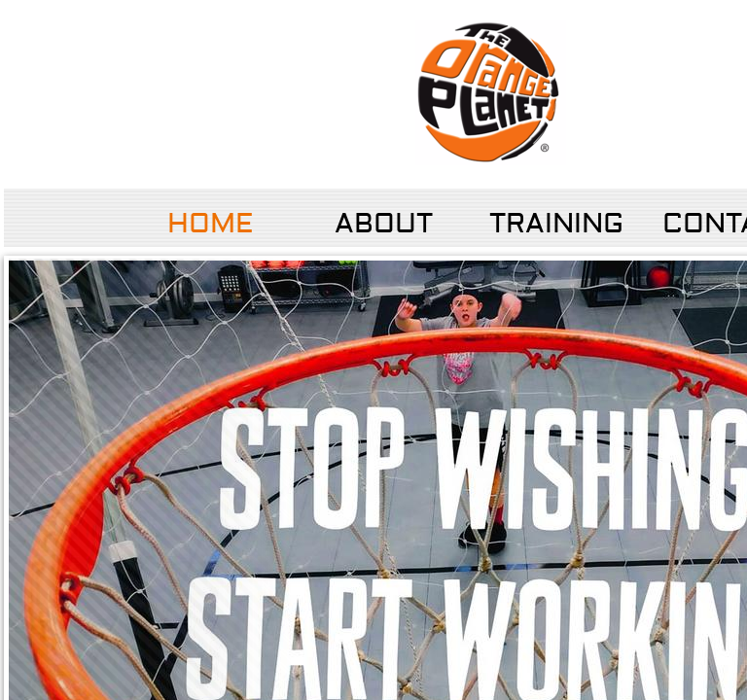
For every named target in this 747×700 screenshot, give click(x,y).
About (384, 224)
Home (210, 224)
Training (556, 224)
